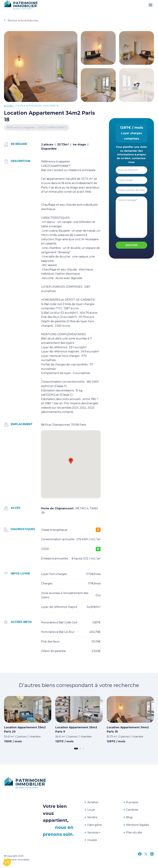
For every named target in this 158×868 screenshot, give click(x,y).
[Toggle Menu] (150, 5)
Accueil (9, 106)
